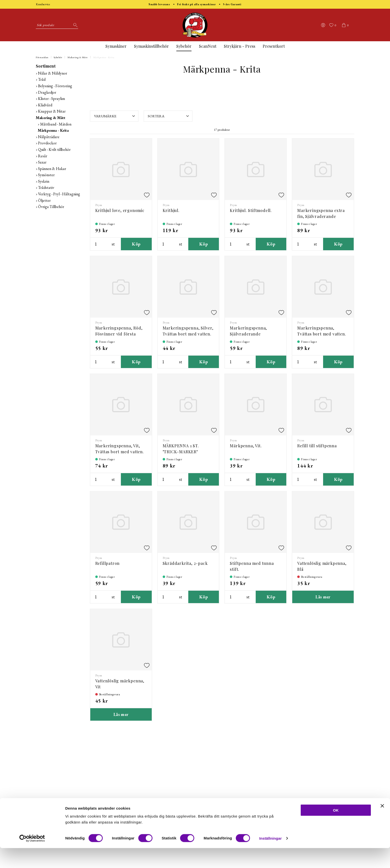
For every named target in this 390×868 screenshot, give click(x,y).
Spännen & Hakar (52, 169)
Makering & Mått (78, 57)
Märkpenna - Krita (104, 57)
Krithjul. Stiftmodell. (251, 210)
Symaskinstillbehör (151, 46)
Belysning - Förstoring (55, 86)
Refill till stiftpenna (317, 446)
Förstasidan (42, 57)
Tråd (42, 79)
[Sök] (74, 25)
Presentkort (274, 46)
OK (336, 830)
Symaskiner (116, 46)
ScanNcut (208, 46)
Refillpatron (108, 563)
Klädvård (45, 105)
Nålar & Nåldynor (53, 73)
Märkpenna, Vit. (246, 446)
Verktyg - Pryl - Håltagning (59, 194)
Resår (43, 156)
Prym (99, 205)
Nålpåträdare (49, 137)
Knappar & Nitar (52, 111)
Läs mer (323, 597)
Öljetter (44, 200)
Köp (136, 244)
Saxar (42, 162)
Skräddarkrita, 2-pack (185, 563)
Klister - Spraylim (51, 99)
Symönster (46, 175)
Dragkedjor (47, 92)
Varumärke (115, 116)
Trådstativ (46, 187)
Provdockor (47, 143)
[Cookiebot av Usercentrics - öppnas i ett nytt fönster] (32, 858)
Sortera (169, 116)
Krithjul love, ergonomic (120, 210)
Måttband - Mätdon (56, 124)
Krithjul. (171, 210)
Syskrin (44, 181)
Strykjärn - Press (240, 46)
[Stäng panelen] (382, 826)
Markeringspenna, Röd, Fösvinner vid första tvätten (119, 334)
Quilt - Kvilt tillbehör (54, 149)
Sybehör (184, 46)
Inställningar (270, 858)
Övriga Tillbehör (51, 207)
